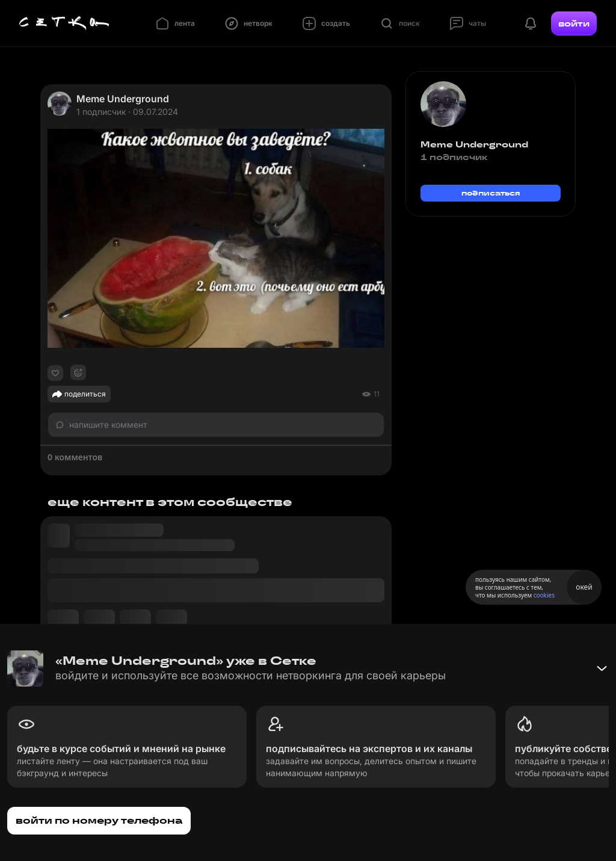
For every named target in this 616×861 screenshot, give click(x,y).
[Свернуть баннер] (602, 668)
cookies (544, 595)
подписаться (491, 193)
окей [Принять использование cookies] (584, 587)
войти (574, 23)
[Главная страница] (64, 23)
